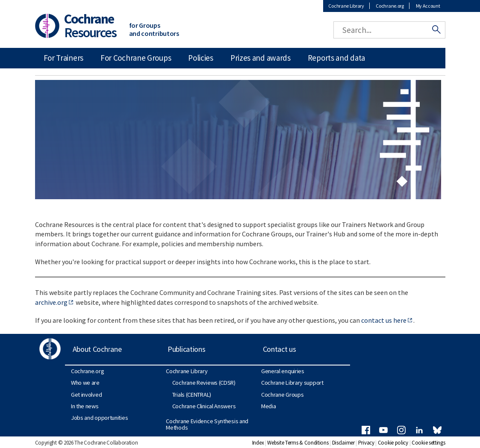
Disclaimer (343, 443)
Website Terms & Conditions (298, 443)
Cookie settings (428, 443)
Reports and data (336, 58)
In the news (85, 406)
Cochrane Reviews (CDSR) (204, 383)
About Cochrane (97, 349)
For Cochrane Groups (136, 58)
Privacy (366, 443)
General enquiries (283, 371)
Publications (186, 349)
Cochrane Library (346, 6)
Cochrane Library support (292, 383)
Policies (201, 58)
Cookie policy (393, 443)
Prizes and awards (261, 58)
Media (269, 406)
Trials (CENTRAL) (192, 395)
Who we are (85, 383)
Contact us (280, 349)
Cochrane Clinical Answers (204, 406)
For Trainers (63, 58)
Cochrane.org (390, 6)
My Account (428, 6)
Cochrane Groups (283, 395)
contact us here (384, 320)
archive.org (51, 302)
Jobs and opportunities (99, 418)
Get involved (86, 395)
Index (258, 443)
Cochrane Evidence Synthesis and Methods (207, 424)
